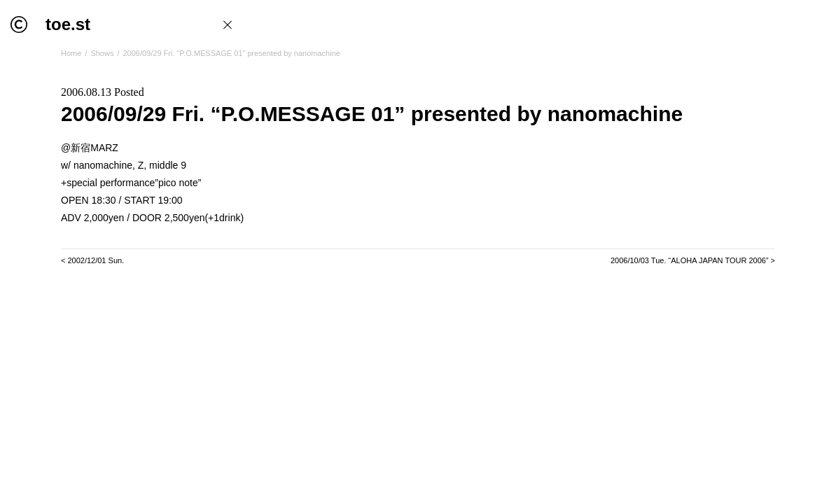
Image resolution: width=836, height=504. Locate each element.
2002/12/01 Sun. (96, 260)
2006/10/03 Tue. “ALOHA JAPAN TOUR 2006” (690, 260)
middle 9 (168, 165)
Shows (102, 53)
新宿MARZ (95, 148)
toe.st (68, 24)
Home (71, 53)
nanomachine (103, 165)
